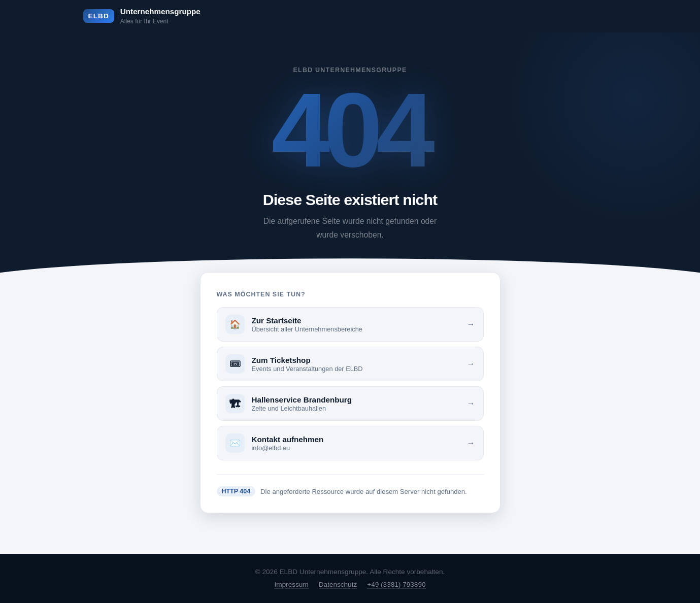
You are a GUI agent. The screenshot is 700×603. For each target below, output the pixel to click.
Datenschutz (338, 584)
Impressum (291, 584)
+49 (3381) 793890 (396, 584)
